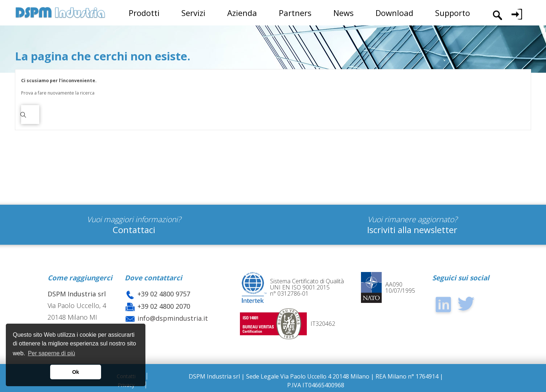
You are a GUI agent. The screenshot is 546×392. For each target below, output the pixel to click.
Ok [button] (75, 372)
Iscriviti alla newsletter (412, 230)
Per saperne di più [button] (52, 353)
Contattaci (134, 230)
